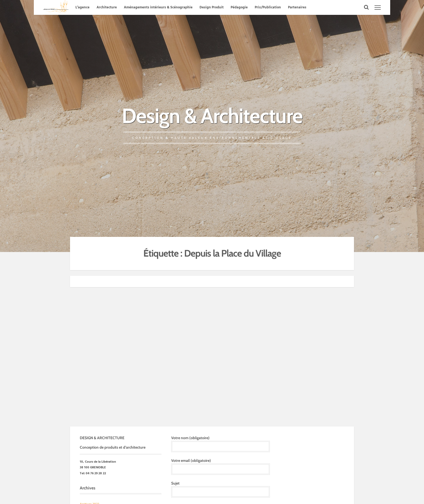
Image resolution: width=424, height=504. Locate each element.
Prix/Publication (268, 7)
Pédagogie (239, 7)
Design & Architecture (212, 116)
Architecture (107, 7)
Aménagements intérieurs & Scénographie (158, 7)
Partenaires (297, 7)
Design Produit (212, 7)
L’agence (82, 7)
